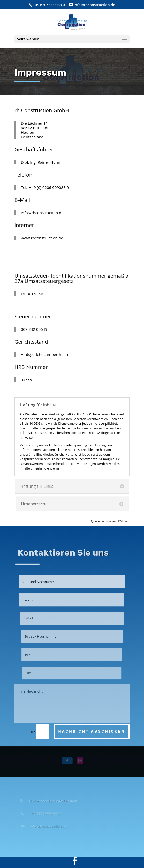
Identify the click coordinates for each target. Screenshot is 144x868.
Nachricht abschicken (92, 731)
